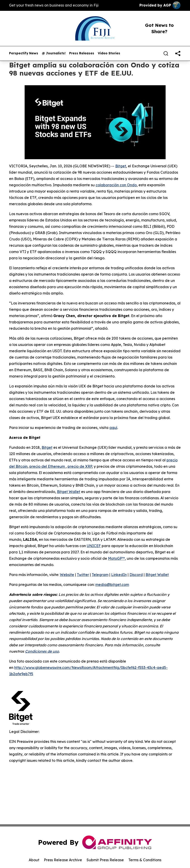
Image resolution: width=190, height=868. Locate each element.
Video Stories (109, 53)
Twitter (83, 575)
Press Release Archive (63, 860)
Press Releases (82, 53)
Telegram (100, 575)
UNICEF (94, 546)
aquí (113, 428)
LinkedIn (119, 575)
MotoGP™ (116, 558)
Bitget (121, 166)
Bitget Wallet (69, 492)
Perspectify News (24, 53)
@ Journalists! (54, 53)
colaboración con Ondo (116, 185)
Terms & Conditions (145, 860)
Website (67, 575)
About (34, 860)
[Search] (166, 53)
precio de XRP (80, 466)
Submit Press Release (105, 860)
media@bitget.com (112, 585)
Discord (136, 575)
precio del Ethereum (48, 466)
